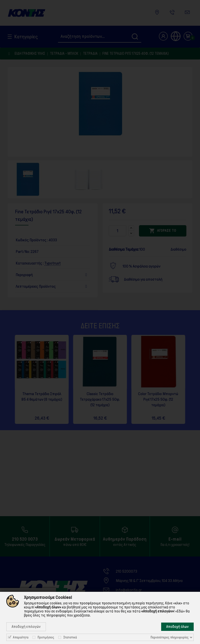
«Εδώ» (180, 611)
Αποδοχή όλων (177, 627)
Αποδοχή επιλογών (26, 627)
